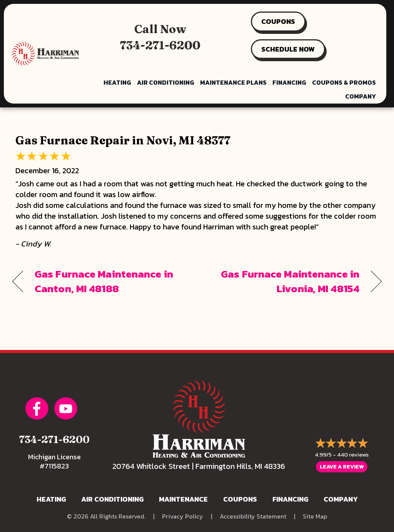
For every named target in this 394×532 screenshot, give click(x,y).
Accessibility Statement (253, 516)
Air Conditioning (166, 82)
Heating (117, 82)
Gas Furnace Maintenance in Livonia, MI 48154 (284, 281)
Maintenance (183, 499)
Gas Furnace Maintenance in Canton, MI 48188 (104, 281)
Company (361, 96)
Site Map (315, 516)
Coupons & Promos (344, 82)
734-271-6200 (160, 45)
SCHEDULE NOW (288, 49)
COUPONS (278, 21)
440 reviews (353, 454)
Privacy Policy (183, 516)
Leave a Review (342, 467)
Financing (289, 82)
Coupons (240, 499)
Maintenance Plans (233, 82)
